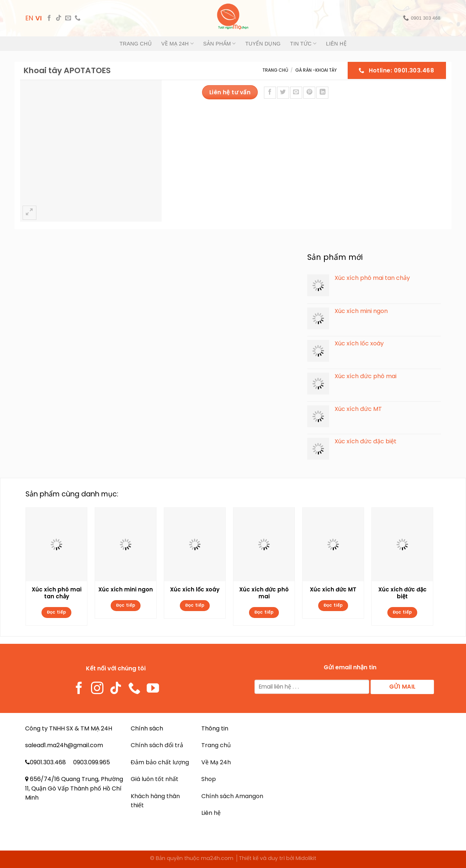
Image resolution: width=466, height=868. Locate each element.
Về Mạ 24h (177, 43)
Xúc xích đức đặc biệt (402, 593)
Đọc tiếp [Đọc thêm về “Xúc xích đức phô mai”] (264, 612)
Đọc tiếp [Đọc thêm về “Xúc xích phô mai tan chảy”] (57, 612)
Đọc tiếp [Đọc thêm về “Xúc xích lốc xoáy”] (195, 605)
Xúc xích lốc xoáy (195, 590)
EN (29, 18)
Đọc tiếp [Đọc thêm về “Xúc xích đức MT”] (333, 605)
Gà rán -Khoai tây (316, 70)
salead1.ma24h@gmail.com (64, 745)
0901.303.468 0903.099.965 (70, 762)
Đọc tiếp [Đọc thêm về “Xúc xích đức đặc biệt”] (402, 612)
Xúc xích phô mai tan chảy (57, 593)
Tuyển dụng (263, 44)
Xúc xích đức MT (333, 590)
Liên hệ (336, 44)
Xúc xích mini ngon (126, 590)
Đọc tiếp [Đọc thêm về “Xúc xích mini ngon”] (126, 605)
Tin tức (303, 43)
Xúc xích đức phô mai (264, 593)
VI (39, 18)
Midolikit (306, 858)
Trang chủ (136, 44)
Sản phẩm (220, 43)
